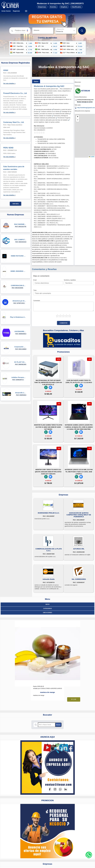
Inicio (47, 604)
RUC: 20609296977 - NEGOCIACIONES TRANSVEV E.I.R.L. (52, 206)
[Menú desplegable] (26, 11)
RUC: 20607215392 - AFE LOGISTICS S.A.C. (47, 193)
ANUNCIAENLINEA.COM (40, 233)
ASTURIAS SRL (79, 549)
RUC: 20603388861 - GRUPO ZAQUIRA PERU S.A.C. (50, 219)
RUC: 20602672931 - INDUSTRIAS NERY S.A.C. (48, 183)
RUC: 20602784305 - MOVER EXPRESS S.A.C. (48, 216)
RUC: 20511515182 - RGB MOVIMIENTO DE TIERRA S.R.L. (52, 200)
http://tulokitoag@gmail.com (85, 108)
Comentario (37, 301)
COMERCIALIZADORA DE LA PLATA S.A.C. (49, 550)
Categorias (47, 609)
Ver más (16, 204)
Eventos (53, 7)
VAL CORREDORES (79, 579)
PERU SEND (8, 148)
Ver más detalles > (9, 83)
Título (35, 290)
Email (35, 280)
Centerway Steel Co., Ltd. (14, 122)
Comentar (63, 323)
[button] (27, 31)
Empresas (42, 7)
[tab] (36, 81)
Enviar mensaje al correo (85, 102)
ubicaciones (47, 613)
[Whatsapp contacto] (89, 855)
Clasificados (76, 7)
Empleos (64, 7)
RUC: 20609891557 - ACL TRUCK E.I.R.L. (46, 223)
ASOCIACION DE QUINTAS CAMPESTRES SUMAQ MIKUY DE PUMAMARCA (79, 515)
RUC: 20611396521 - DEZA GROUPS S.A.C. (47, 214)
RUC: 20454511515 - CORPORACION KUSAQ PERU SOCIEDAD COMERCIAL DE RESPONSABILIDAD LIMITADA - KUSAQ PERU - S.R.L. (52, 210)
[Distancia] (66, 31)
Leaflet (92, 157)
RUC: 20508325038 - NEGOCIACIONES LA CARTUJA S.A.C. (52, 166)
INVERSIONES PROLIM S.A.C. (49, 513)
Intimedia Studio (49, 579)
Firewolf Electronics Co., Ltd (15, 93)
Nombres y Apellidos (70, 280)
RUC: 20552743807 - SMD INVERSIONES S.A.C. (48, 221)
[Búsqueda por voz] (27, 31)
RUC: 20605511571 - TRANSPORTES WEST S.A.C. (49, 172)
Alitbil (6, 70)
